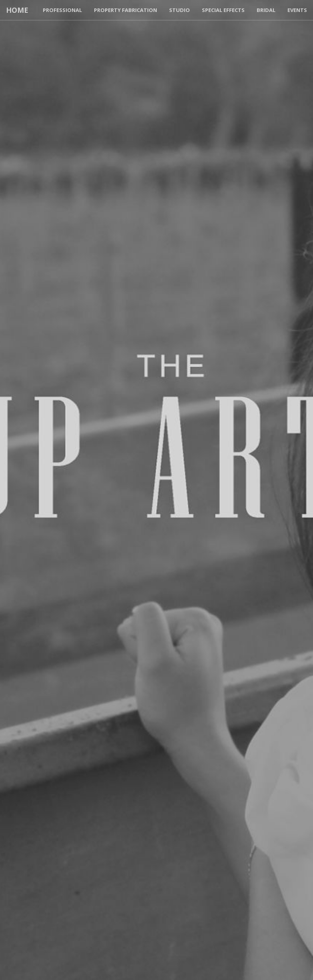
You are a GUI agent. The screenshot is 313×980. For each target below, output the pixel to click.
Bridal (266, 10)
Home (17, 10)
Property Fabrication (126, 10)
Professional (62, 10)
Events (297, 10)
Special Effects (223, 10)
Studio (179, 10)
